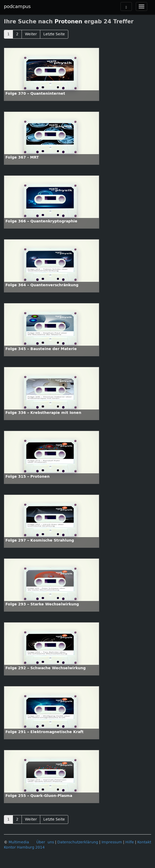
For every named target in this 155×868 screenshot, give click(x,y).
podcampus (17, 6)
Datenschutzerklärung (78, 842)
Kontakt (144, 842)
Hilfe (130, 842)
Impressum (112, 842)
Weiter (31, 34)
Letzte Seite (54, 34)
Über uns (45, 842)
